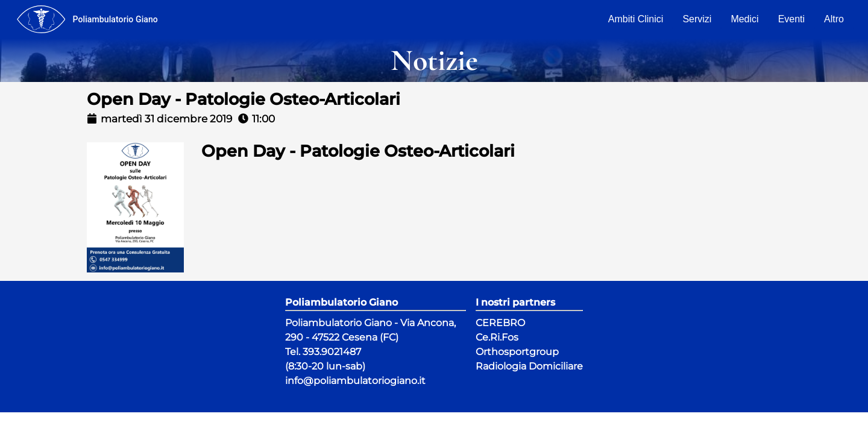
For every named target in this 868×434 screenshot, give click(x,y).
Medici (744, 19)
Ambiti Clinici (636, 19)
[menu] (41, 19)
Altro (834, 19)
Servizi (697, 19)
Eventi (791, 19)
